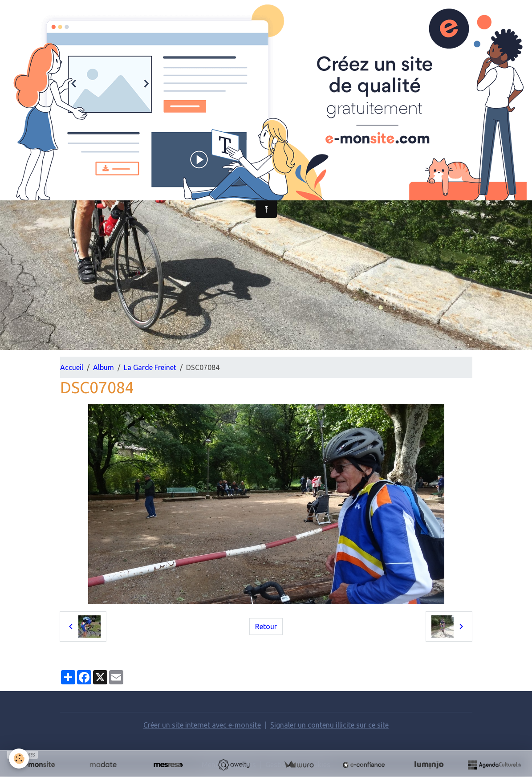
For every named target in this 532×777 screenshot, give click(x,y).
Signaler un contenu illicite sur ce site (329, 725)
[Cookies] (19, 759)
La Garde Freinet (150, 367)
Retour (266, 626)
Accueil (72, 367)
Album (104, 367)
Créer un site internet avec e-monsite (202, 725)
